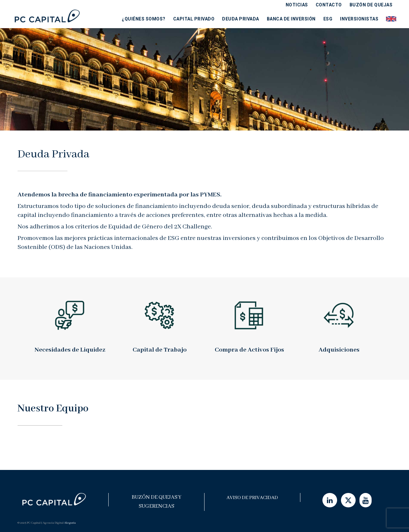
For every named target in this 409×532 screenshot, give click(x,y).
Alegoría (70, 523)
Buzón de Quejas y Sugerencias (157, 502)
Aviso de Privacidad (252, 498)
